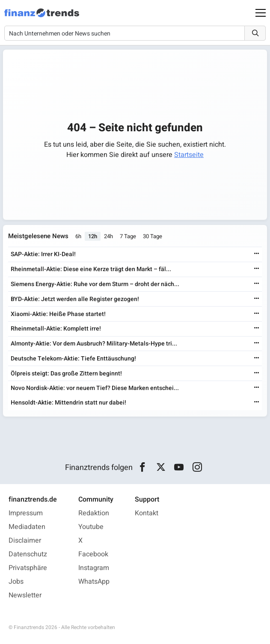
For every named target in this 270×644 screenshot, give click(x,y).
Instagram (94, 568)
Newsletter (25, 595)
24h (108, 236)
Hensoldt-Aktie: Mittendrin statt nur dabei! (68, 403)
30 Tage (153, 236)
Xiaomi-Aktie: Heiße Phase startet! (58, 314)
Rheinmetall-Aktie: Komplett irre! (56, 329)
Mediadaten (27, 527)
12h (93, 236)
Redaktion (94, 513)
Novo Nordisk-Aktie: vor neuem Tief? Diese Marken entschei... (95, 388)
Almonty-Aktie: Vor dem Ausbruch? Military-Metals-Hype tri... (94, 344)
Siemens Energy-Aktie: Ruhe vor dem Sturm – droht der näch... (95, 284)
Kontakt (147, 513)
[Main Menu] (261, 13)
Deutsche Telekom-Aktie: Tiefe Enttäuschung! (73, 359)
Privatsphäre (28, 568)
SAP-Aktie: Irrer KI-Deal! (43, 254)
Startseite (189, 155)
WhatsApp (94, 582)
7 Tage (128, 236)
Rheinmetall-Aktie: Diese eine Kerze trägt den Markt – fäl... (91, 269)
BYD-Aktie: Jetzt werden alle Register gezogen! (75, 299)
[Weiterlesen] (257, 254)
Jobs (16, 582)
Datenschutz (28, 554)
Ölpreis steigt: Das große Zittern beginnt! (66, 374)
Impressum (26, 513)
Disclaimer (25, 541)
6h (78, 236)
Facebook (93, 554)
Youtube (91, 527)
